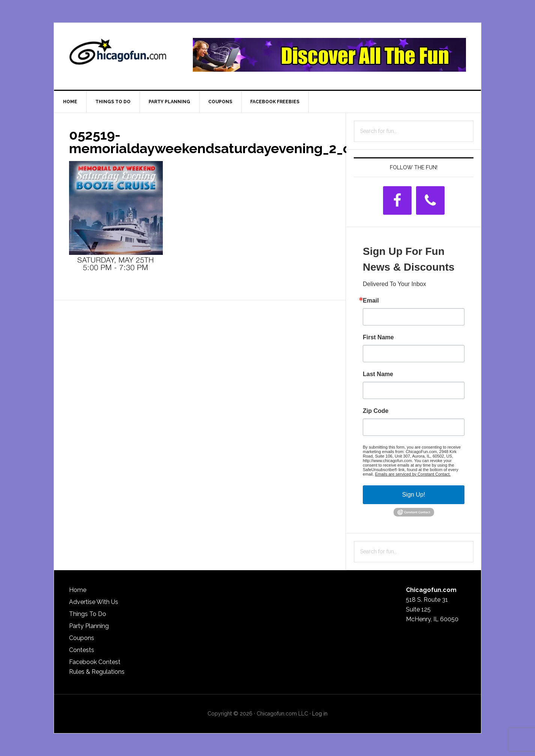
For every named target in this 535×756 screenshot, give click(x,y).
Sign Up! (414, 495)
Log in (320, 714)
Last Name (378, 374)
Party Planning (89, 626)
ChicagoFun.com (118, 55)
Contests (82, 650)
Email (371, 301)
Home (78, 590)
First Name (378, 337)
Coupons (82, 638)
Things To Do (88, 614)
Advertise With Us (94, 602)
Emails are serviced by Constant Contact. (413, 474)
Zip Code (376, 411)
